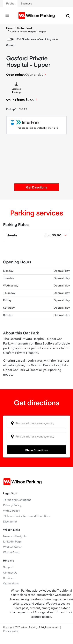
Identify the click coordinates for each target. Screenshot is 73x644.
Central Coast (25, 28)
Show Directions (36, 450)
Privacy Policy (12, 505)
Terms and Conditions (17, 500)
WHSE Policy (12, 511)
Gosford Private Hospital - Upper (28, 32)
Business (26, 3)
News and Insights (15, 536)
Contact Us (10, 573)
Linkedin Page (12, 542)
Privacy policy (11, 631)
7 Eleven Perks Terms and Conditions (27, 516)
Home (10, 28)
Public (10, 3)
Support (8, 567)
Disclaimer (10, 522)
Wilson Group (12, 552)
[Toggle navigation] (7, 16)
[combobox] (36, 423)
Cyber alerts (11, 583)
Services (9, 578)
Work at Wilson (13, 547)
